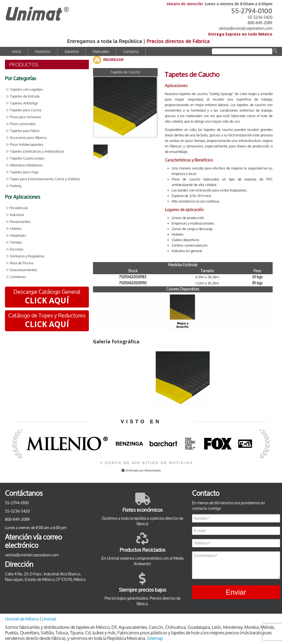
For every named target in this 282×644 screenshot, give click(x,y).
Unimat (49, 619)
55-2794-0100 (252, 11)
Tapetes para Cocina (26, 110)
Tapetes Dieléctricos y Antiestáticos (37, 151)
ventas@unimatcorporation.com (246, 29)
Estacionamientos (24, 270)
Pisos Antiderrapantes (27, 145)
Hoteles (16, 229)
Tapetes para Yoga (24, 172)
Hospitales (18, 235)
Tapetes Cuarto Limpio (27, 158)
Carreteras (18, 277)
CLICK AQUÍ (47, 300)
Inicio (16, 52)
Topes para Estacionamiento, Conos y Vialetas (45, 179)
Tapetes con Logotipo (26, 89)
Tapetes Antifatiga (24, 103)
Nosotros (43, 52)
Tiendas (16, 242)
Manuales (101, 52)
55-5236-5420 (260, 17)
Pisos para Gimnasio (25, 117)
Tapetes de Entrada (25, 96)
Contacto (131, 52)
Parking (16, 186)
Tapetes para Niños (25, 131)
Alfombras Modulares (26, 165)
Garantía (72, 52)
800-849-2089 (260, 23)
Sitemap (155, 638)
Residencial (19, 208)
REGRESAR (114, 60)
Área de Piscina (22, 263)
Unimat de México (22, 619)
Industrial (17, 215)
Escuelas (17, 249)
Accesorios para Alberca (28, 138)
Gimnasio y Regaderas (27, 256)
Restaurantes (20, 222)
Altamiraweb (153, 471)
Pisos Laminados (23, 124)
